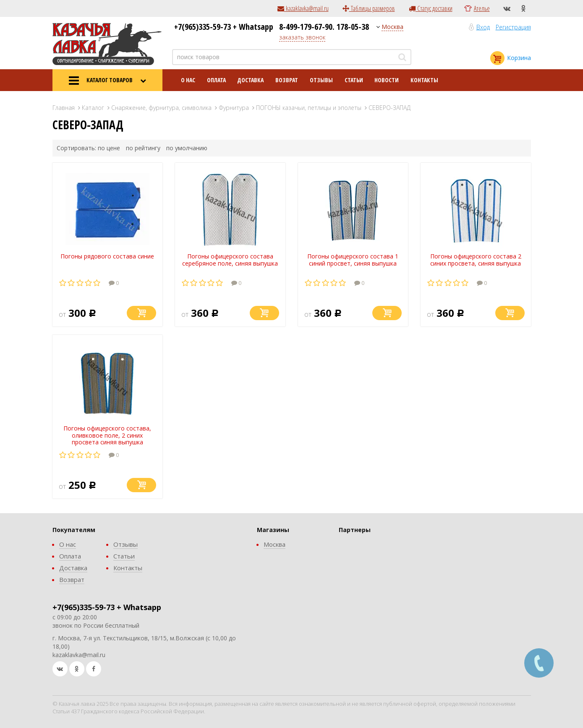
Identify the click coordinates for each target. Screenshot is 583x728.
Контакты (424, 80)
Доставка (250, 80)
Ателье (482, 8)
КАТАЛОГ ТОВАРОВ (107, 81)
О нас (188, 80)
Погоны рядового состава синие (107, 256)
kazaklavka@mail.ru (303, 8)
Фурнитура (234, 108)
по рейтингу (143, 148)
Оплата (216, 80)
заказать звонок (302, 37)
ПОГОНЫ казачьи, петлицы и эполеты (309, 108)
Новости (387, 80)
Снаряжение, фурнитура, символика (161, 108)
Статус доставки (431, 8)
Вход (483, 27)
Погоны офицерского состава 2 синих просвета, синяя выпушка (476, 260)
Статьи (354, 80)
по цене (109, 148)
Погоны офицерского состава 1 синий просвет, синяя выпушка (353, 260)
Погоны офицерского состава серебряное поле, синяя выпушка (230, 260)
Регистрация (513, 27)
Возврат (287, 80)
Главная (64, 108)
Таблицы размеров (369, 8)
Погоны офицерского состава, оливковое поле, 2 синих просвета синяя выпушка (107, 435)
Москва (392, 27)
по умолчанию (187, 148)
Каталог (93, 108)
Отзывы (321, 80)
